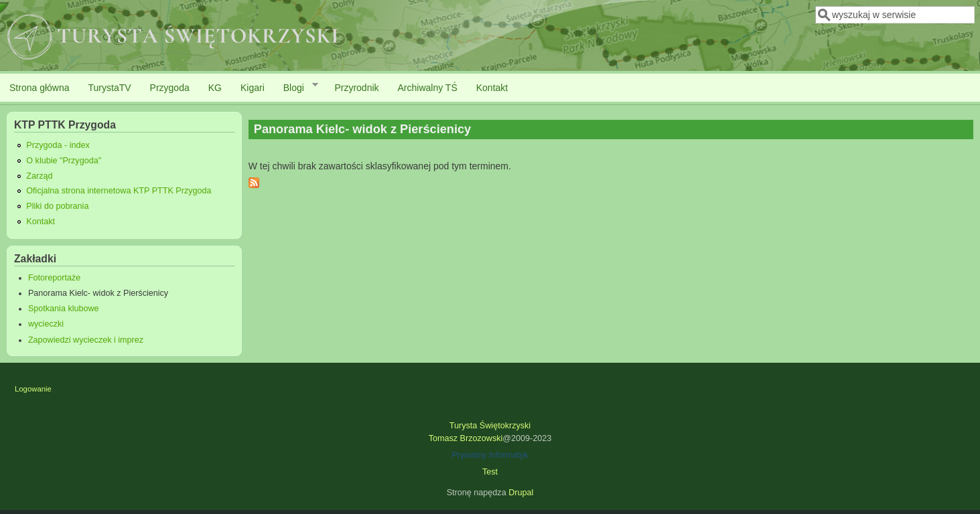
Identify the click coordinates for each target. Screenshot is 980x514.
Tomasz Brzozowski (466, 438)
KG (215, 88)
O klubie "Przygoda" (64, 161)
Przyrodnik (356, 88)
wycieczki (46, 324)
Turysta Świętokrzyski (490, 426)
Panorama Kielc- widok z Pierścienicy (98, 293)
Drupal (521, 493)
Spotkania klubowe (64, 309)
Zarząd (39, 176)
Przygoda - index (58, 145)
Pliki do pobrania (57, 206)
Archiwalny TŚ (428, 88)
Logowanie (33, 389)
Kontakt (492, 88)
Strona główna (40, 88)
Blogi (296, 87)
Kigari (253, 88)
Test (490, 472)
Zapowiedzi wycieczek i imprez (86, 340)
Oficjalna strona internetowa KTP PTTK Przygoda (119, 191)
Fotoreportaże (54, 278)
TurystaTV (110, 88)
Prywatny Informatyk (490, 455)
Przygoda (170, 88)
